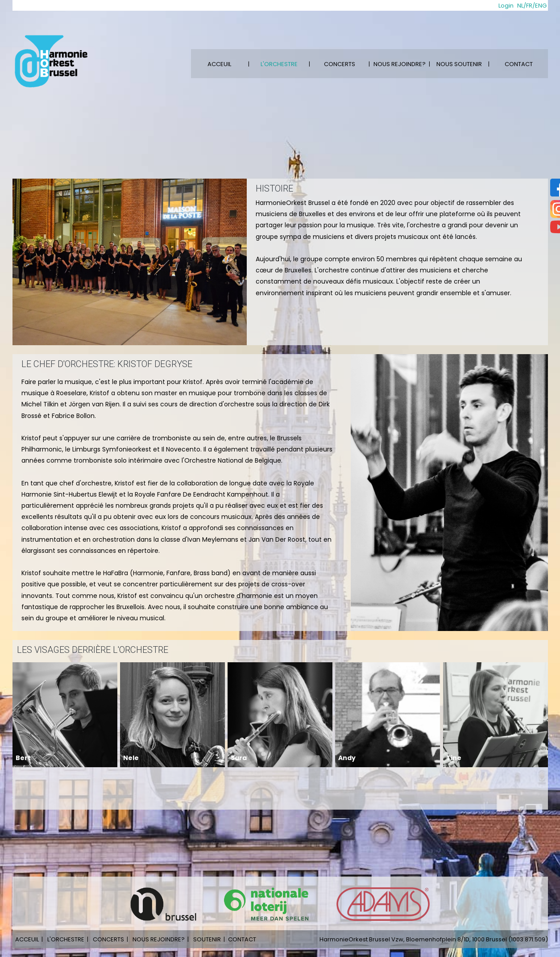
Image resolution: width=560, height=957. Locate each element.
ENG (541, 6)
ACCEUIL (219, 64)
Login (506, 6)
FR (529, 6)
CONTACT (519, 64)
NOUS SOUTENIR (459, 64)
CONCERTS (340, 64)
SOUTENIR (207, 939)
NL (520, 6)
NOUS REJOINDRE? (400, 64)
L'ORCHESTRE (279, 64)
